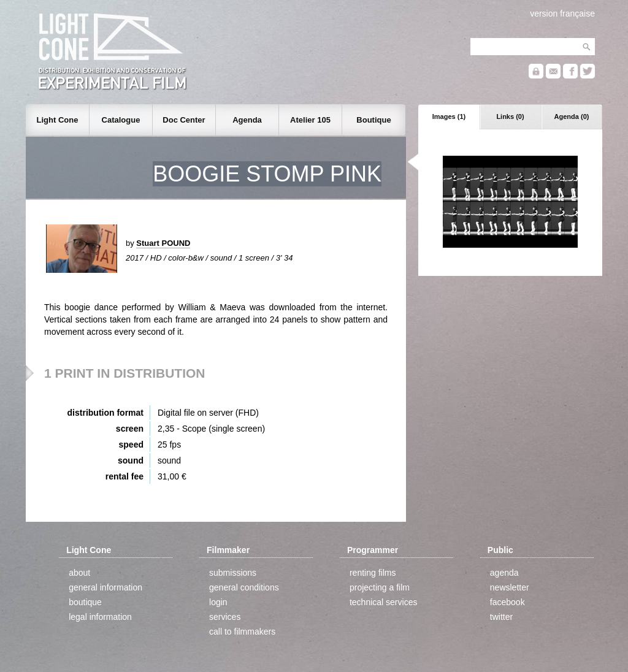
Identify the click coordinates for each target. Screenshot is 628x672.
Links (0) (510, 116)
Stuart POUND (163, 243)
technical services (384, 602)
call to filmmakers (242, 632)
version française (562, 13)
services (225, 617)
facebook (507, 602)
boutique (85, 602)
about (79, 573)
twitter (501, 617)
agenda (504, 573)
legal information (100, 617)
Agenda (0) (572, 116)
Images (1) (449, 116)
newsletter (510, 587)
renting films (373, 573)
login (218, 602)
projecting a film (380, 587)
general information (105, 587)
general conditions (244, 587)
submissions (233, 573)
